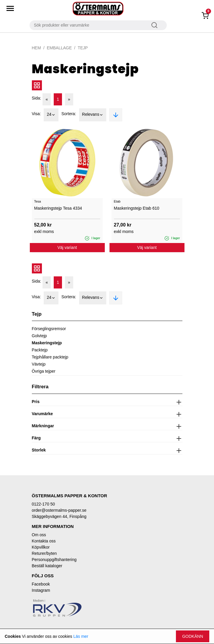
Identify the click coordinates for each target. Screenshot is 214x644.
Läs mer (81, 636)
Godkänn (193, 636)
